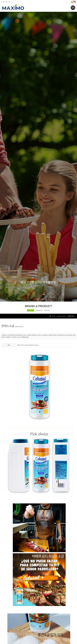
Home (3, 2)
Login (6, 2)
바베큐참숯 (50, 311)
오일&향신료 (38, 311)
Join (9, 2)
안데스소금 (27, 311)
